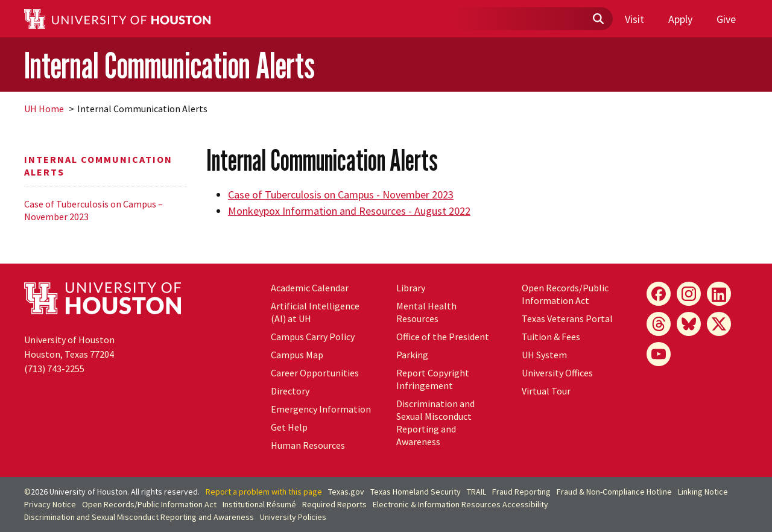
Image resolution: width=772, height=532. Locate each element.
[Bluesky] (689, 324)
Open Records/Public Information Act (565, 294)
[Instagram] (689, 294)
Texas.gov (346, 492)
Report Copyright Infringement (433, 379)
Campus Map (297, 355)
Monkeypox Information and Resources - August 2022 (349, 211)
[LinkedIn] (719, 294)
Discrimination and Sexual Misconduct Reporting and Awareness (435, 423)
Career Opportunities (315, 373)
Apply (680, 19)
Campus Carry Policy (313, 337)
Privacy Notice (50, 504)
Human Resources (308, 445)
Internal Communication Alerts (169, 65)
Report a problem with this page (264, 492)
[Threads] (659, 324)
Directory (290, 391)
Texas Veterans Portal (567, 318)
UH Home (44, 109)
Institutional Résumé (259, 504)
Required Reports (334, 504)
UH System (544, 355)
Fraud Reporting (521, 492)
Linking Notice (703, 492)
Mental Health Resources (426, 312)
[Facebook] (659, 294)
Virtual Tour (546, 391)
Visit (634, 19)
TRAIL (476, 492)
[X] (719, 324)
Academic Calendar (310, 288)
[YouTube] (659, 354)
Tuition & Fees (551, 337)
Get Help (289, 427)
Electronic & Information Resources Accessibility (460, 504)
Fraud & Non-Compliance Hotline (614, 492)
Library (411, 288)
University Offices (557, 373)
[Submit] (598, 19)
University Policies (293, 517)
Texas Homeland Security (416, 492)
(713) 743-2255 (54, 369)
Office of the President (443, 337)
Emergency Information (321, 409)
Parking (412, 355)
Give (726, 19)
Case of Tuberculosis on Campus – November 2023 (93, 210)
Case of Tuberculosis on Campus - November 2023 (341, 195)
